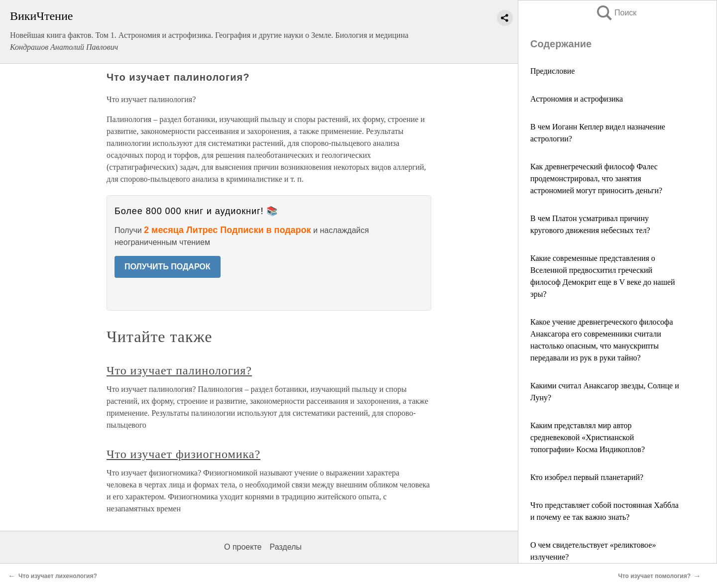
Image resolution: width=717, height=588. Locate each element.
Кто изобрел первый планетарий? (587, 477)
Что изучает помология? (654, 576)
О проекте (243, 547)
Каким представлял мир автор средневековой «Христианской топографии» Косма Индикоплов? (588, 437)
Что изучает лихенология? (58, 576)
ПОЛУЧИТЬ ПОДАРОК (168, 267)
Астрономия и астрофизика (577, 99)
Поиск (616, 13)
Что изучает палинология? (179, 370)
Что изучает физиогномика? (183, 454)
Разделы (285, 547)
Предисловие (552, 71)
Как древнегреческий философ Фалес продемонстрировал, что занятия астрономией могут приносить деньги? (596, 178)
